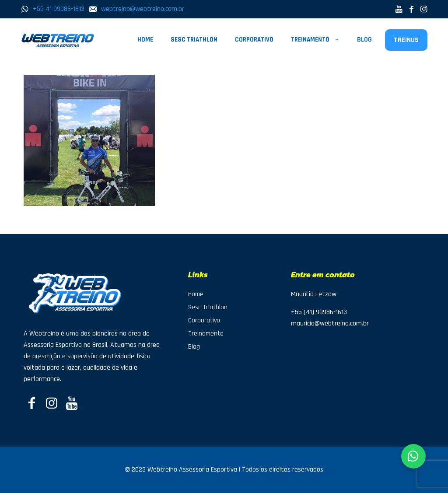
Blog (194, 347)
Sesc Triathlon (208, 307)
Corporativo (204, 320)
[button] (413, 456)
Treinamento (206, 334)
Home (196, 294)
